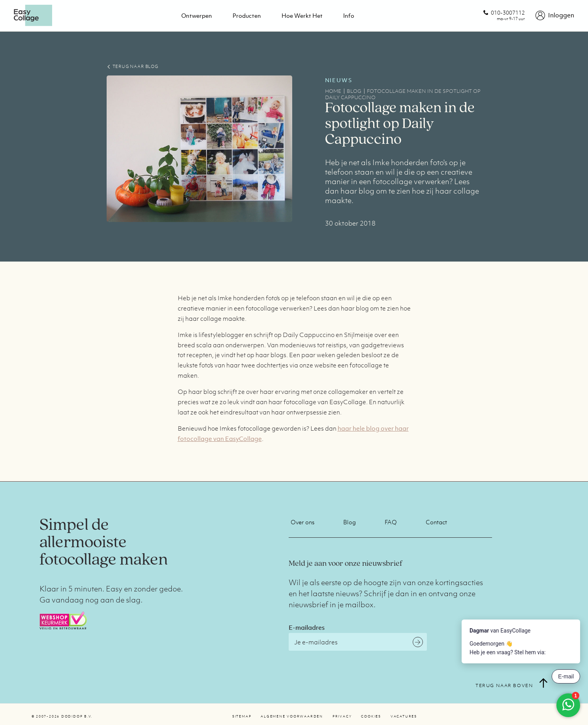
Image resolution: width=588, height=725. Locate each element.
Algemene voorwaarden (292, 716)
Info (349, 15)
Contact (436, 522)
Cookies (371, 716)
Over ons (302, 522)
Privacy (342, 716)
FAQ (391, 522)
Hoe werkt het (302, 15)
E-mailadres (307, 627)
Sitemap (242, 716)
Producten (247, 15)
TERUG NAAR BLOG (132, 66)
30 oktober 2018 (350, 223)
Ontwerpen (197, 15)
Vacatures (404, 716)
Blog (349, 522)
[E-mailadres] (358, 642)
